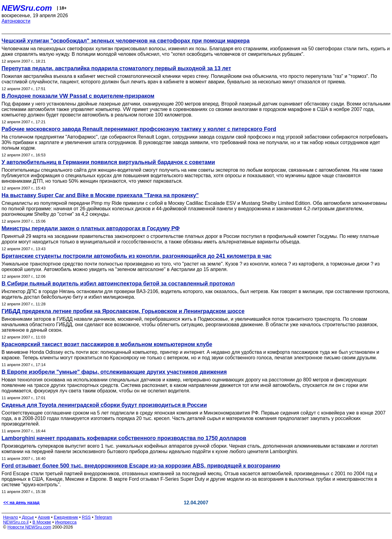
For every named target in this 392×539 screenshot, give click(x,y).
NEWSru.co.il (16, 522)
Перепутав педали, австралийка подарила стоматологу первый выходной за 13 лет (116, 68)
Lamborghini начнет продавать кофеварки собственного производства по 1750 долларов (124, 438)
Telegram (104, 517)
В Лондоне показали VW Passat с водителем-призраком (78, 96)
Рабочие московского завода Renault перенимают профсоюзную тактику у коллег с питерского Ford (139, 129)
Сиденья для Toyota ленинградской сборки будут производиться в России (104, 405)
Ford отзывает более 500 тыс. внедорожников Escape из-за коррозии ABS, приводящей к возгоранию (141, 466)
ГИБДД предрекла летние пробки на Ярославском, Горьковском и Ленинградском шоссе (123, 311)
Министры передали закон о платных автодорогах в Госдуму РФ (91, 228)
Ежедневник (66, 517)
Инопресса (66, 522)
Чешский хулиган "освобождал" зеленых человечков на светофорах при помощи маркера (126, 41)
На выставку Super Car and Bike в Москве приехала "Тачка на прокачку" (100, 195)
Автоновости (16, 21)
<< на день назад (21, 503)
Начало (11, 517)
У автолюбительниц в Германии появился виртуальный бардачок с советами (108, 162)
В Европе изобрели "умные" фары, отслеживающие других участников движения (114, 372)
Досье (28, 517)
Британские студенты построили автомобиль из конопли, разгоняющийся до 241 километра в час (137, 256)
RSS (86, 517)
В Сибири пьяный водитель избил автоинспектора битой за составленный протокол (118, 284)
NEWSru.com (27, 8)
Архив (44, 517)
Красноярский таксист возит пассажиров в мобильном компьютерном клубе (107, 344)
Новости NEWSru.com (29, 527)
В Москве (42, 522)
